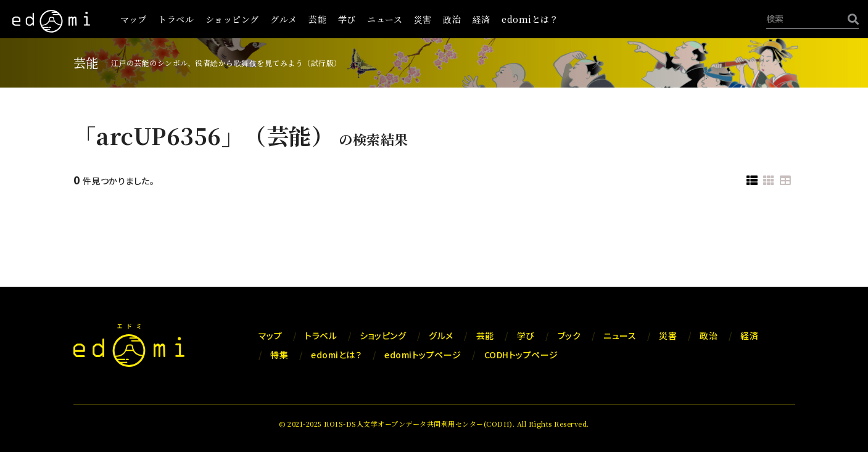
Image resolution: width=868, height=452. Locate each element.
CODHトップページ (521, 355)
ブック (569, 335)
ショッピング (232, 19)
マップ (134, 19)
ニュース (385, 19)
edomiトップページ (423, 355)
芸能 (317, 19)
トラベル (176, 19)
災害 (423, 19)
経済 (482, 19)
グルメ (284, 19)
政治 (452, 19)
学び (347, 19)
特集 (279, 355)
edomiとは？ (530, 19)
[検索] (850, 19)
